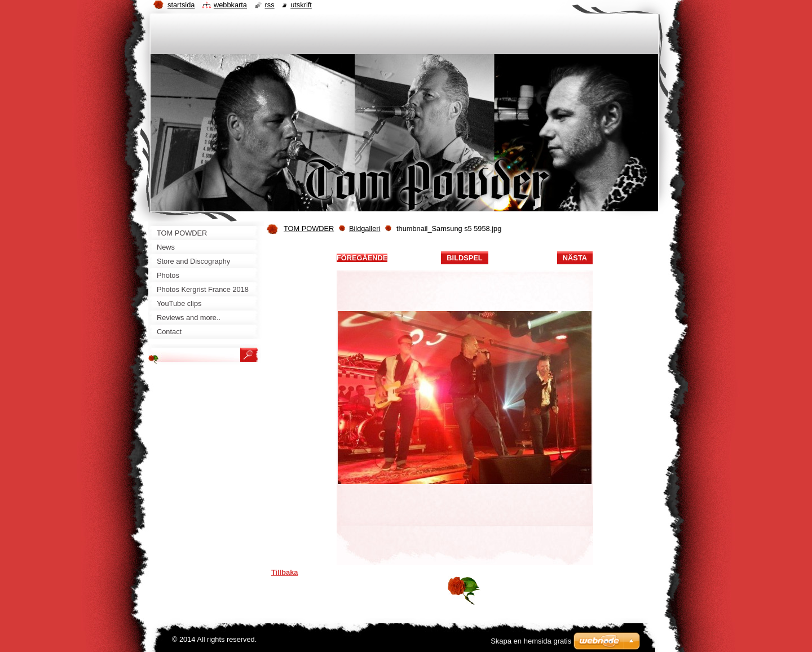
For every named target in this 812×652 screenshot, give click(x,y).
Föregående (362, 258)
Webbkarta (230, 5)
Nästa (575, 258)
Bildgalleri (365, 229)
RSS (270, 5)
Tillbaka (284, 572)
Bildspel (464, 258)
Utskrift (301, 5)
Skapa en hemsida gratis (531, 641)
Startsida (181, 5)
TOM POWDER (309, 229)
